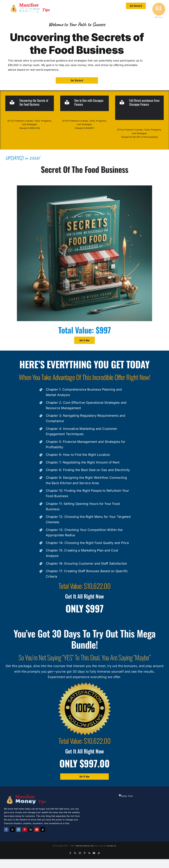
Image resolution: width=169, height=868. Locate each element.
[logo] (31, 4)
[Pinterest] (25, 830)
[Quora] (31, 830)
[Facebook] (6, 830)
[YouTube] (37, 830)
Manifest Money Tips (85, 860)
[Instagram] (18, 830)
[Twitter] (12, 830)
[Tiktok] (43, 830)
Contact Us (111, 860)
